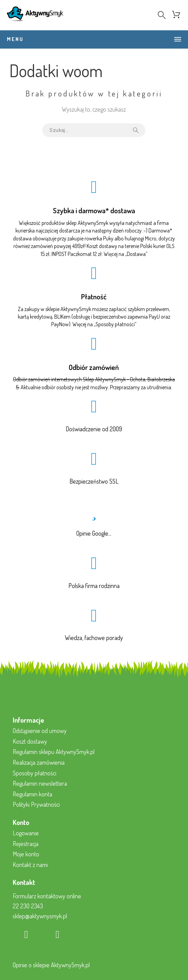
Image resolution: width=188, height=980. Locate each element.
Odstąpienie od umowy (40, 731)
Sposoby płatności (115, 324)
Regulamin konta (32, 794)
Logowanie (26, 833)
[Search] (162, 15)
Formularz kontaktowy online (47, 896)
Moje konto (26, 854)
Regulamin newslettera (40, 783)
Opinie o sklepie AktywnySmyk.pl (51, 965)
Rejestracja (26, 844)
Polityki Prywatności (36, 804)
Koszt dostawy (30, 741)
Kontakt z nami (30, 865)
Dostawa (136, 254)
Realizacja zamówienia (39, 762)
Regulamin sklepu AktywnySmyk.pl (54, 752)
